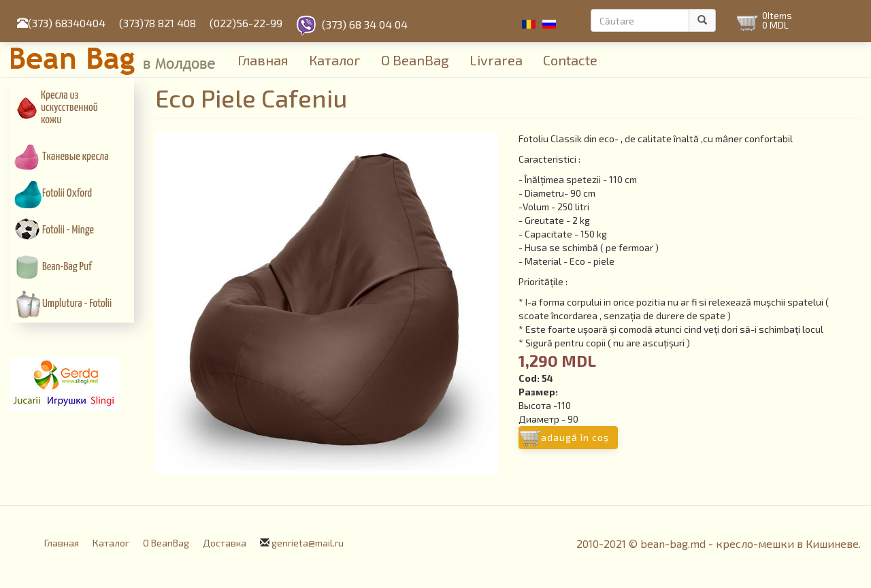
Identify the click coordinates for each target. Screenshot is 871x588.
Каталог (335, 60)
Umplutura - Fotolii (77, 304)
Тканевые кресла (76, 157)
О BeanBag (415, 60)
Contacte (570, 60)
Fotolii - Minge (68, 230)
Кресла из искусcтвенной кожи (69, 108)
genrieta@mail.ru (308, 543)
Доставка (225, 543)
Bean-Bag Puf (67, 267)
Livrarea (496, 60)
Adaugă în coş (575, 437)
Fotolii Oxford (67, 194)
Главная (263, 60)
